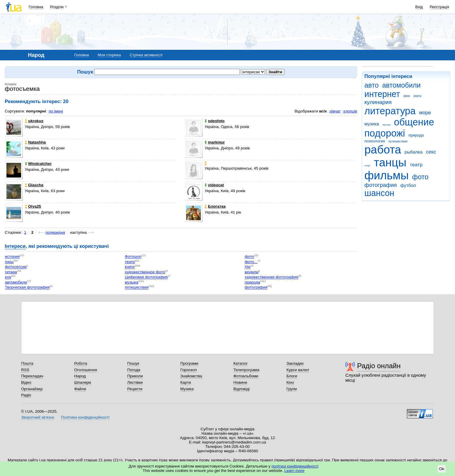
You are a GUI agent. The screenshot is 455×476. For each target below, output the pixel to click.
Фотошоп (133, 257)
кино (407, 96)
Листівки (135, 382)
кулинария (378, 102)
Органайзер (32, 389)
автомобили (401, 85)
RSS (25, 370)
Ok (442, 469)
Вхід (419, 7)
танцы (390, 162)
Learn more (294, 471)
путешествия (398, 141)
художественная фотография (272, 277)
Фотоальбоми (246, 376)
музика (372, 124)
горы (9, 262)
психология (375, 141)
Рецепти (135, 389)
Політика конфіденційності (85, 417)
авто (372, 85)
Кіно (290, 382)
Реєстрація (439, 7)
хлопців (350, 111)
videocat (214, 185)
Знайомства (191, 376)
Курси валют (298, 370)
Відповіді (242, 389)
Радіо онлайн (379, 366)
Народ (80, 376)
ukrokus (34, 121)
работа (383, 150)
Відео (26, 382)
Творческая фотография (27, 288)
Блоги (292, 376)
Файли (80, 389)
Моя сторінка (109, 55)
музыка (387, 125)
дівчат (335, 111)
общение (414, 122)
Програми (189, 363)
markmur (215, 142)
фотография (381, 185)
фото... (251, 262)
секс (431, 152)
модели (252, 272)
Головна (36, 7)
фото (420, 177)
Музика (187, 389)
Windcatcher (38, 164)
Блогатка (215, 206)
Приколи (135, 376)
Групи (292, 389)
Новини (240, 382)
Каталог (241, 363)
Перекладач (32, 376)
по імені (56, 111)
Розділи (57, 7)
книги (417, 96)
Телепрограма (246, 370)
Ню (248, 267)
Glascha (34, 185)
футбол (408, 185)
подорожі (385, 133)
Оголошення (86, 370)
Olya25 (33, 206)
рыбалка (414, 152)
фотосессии (16, 267)
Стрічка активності (146, 55)
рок (8, 277)
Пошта (27, 363)
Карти (186, 382)
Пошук (133, 363)
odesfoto (215, 121)
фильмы (387, 175)
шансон (379, 193)
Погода (134, 370)
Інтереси (15, 246)
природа (416, 135)
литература (390, 111)
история (12, 257)
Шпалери (83, 382)
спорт (367, 166)
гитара (11, 272)
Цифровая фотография (146, 277)
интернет (382, 94)
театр (416, 165)
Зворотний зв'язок (38, 417)
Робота (81, 363)
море (425, 113)
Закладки (295, 363)
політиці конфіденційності (295, 466)
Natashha (35, 142)
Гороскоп (189, 370)
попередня (55, 232)
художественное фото (145, 272)
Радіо (26, 395)
